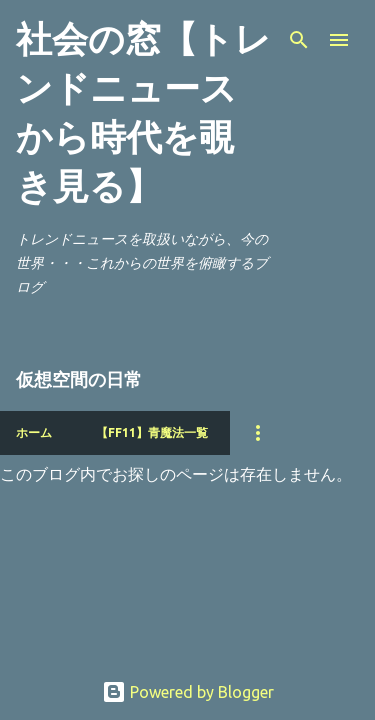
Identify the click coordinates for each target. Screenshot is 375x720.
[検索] (299, 40)
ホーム (34, 432)
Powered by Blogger (188, 692)
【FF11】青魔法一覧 (152, 432)
